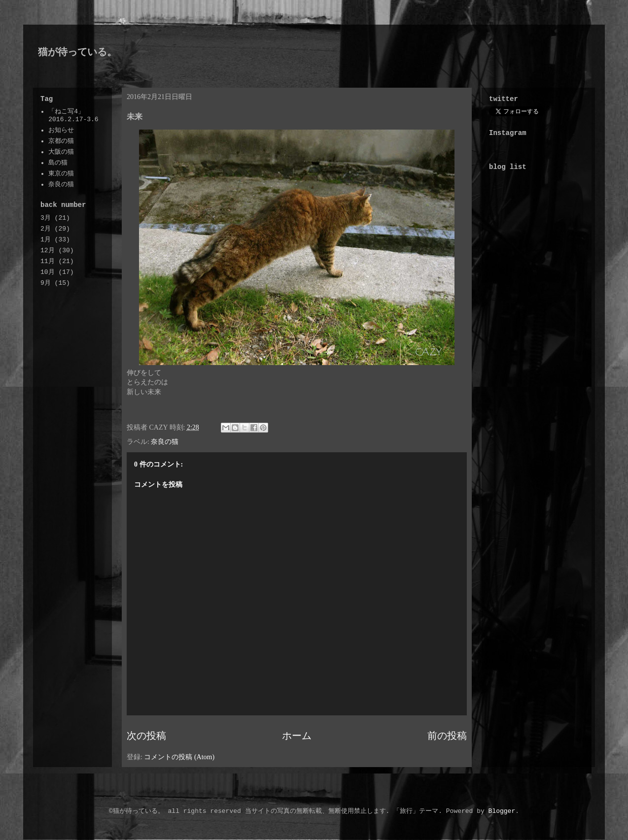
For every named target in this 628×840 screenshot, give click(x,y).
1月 (46, 240)
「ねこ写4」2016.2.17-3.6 (73, 116)
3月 (46, 218)
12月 (48, 251)
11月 (48, 261)
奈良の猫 (165, 442)
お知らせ (61, 130)
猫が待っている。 (77, 52)
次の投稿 (146, 736)
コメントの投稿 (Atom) (179, 757)
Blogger (502, 811)
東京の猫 (61, 174)
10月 (48, 272)
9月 (46, 283)
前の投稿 (447, 736)
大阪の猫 (61, 152)
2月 (46, 229)
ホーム (297, 736)
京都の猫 (61, 141)
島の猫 (58, 163)
